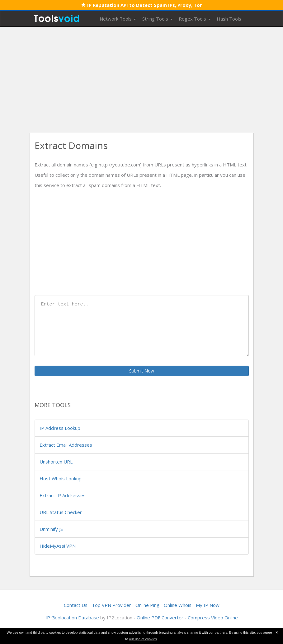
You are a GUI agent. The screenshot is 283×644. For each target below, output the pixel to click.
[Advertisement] (142, 80)
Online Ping (147, 605)
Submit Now (142, 371)
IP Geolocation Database (72, 618)
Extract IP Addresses (63, 495)
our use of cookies (143, 639)
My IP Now (208, 605)
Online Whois (178, 605)
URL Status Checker (61, 512)
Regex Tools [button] (195, 19)
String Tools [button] (157, 19)
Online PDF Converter (160, 618)
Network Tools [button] (118, 19)
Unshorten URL (56, 462)
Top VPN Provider (111, 605)
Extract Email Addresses (66, 445)
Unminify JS (51, 529)
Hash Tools (229, 19)
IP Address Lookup (60, 428)
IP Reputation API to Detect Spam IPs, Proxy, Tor (142, 5)
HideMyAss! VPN (58, 546)
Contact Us (76, 605)
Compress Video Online (213, 618)
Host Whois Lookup (61, 478)
